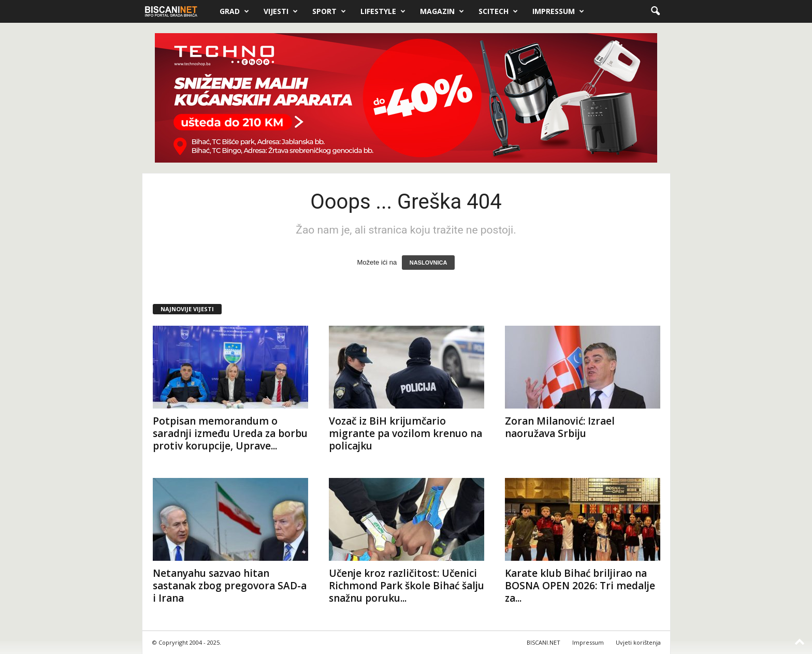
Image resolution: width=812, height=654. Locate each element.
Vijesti (281, 11)
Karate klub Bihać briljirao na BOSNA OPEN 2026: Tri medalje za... (580, 586)
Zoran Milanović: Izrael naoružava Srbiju (560, 427)
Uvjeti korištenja (638, 642)
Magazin (442, 11)
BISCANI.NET (543, 642)
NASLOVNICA (429, 263)
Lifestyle (383, 11)
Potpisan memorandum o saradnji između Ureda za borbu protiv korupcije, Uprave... (230, 433)
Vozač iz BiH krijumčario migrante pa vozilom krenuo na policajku (405, 433)
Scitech (498, 11)
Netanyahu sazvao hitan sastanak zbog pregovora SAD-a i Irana (230, 586)
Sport (329, 11)
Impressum (558, 11)
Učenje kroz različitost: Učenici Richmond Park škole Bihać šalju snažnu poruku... (407, 586)
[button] (655, 11)
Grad (234, 11)
